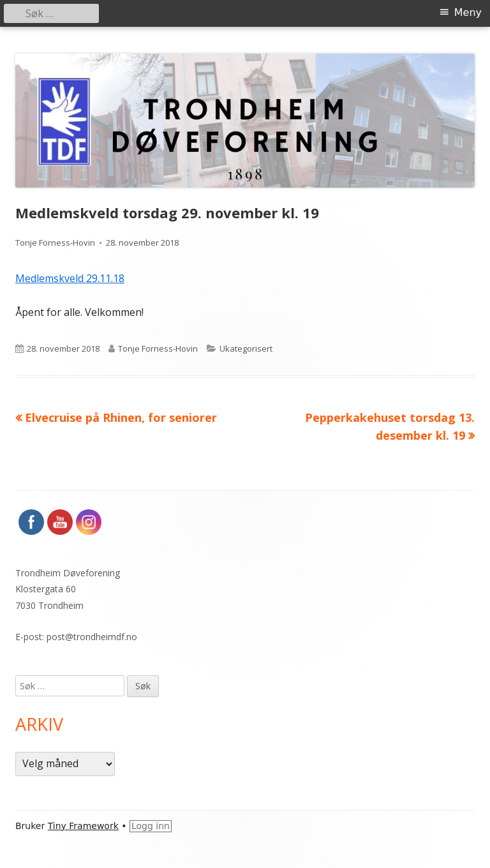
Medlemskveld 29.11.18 (70, 278)
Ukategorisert (246, 348)
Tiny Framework (83, 826)
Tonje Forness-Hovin (55, 243)
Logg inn (151, 826)
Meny (468, 12)
